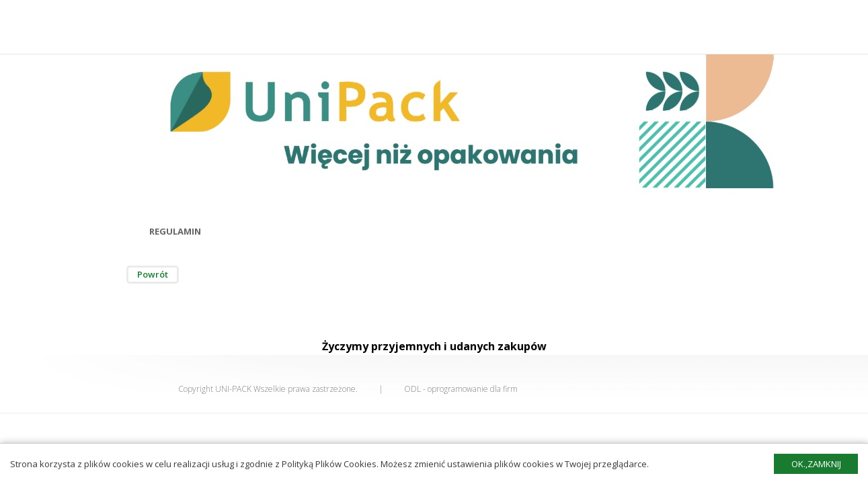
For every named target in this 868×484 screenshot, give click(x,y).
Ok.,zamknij (816, 464)
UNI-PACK (233, 389)
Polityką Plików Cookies (329, 464)
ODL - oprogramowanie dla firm (461, 389)
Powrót (153, 274)
